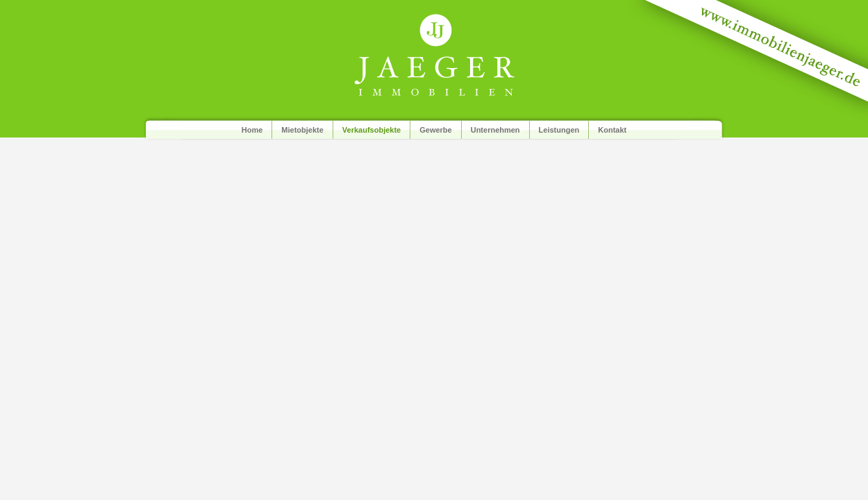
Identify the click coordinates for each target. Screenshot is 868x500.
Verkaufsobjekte (372, 130)
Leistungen (559, 130)
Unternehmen (495, 130)
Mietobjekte (302, 130)
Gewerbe (435, 130)
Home (252, 130)
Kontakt (612, 130)
